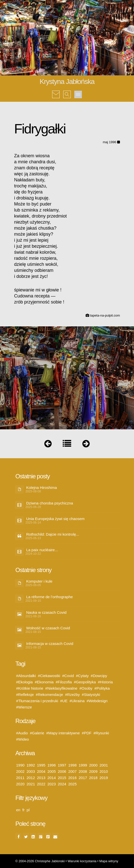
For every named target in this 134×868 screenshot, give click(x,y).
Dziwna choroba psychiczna (50, 503)
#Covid (68, 676)
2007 (72, 771)
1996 (52, 765)
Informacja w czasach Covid (50, 644)
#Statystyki (91, 695)
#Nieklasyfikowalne (61, 688)
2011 (20, 778)
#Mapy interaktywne (63, 733)
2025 (72, 784)
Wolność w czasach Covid (48, 628)
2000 (93, 765)
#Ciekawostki (49, 676)
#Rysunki (101, 733)
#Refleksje (25, 695)
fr (24, 810)
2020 (20, 784)
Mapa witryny (109, 861)
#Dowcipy (99, 676)
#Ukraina (77, 701)
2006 (62, 771)
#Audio (22, 733)
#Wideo (23, 739)
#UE (64, 701)
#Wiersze (24, 707)
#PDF (87, 733)
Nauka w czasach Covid (46, 612)
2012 (31, 778)
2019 (104, 778)
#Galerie (37, 733)
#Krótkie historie (30, 688)
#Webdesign (97, 701)
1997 (62, 765)
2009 (93, 771)
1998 (72, 765)
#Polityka (102, 688)
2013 (41, 778)
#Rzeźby (72, 695)
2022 (41, 784)
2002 (20, 771)
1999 (83, 765)
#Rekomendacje (49, 695)
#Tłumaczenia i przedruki (37, 701)
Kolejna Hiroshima (42, 488)
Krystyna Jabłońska (67, 82)
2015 (62, 778)
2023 (52, 784)
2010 (104, 771)
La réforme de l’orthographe (49, 597)
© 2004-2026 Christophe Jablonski (40, 861)
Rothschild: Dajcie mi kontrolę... (53, 534)
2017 (83, 778)
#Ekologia (24, 682)
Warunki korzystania (82, 861)
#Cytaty (82, 676)
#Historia (105, 682)
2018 (93, 778)
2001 (104, 765)
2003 (31, 771)
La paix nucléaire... (42, 550)
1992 (31, 765)
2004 (41, 771)
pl (28, 810)
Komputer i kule (39, 581)
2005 (52, 771)
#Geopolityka (85, 682)
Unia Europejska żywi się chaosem (55, 519)
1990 (20, 765)
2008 (83, 771)
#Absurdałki (26, 676)
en (18, 810)
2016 (72, 778)
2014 (52, 778)
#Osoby (86, 688)
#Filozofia (64, 682)
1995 (41, 765)
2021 (31, 784)
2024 (62, 784)
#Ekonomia (44, 682)
